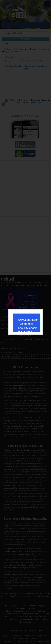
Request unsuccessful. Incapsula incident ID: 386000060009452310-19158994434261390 (26, 322)
